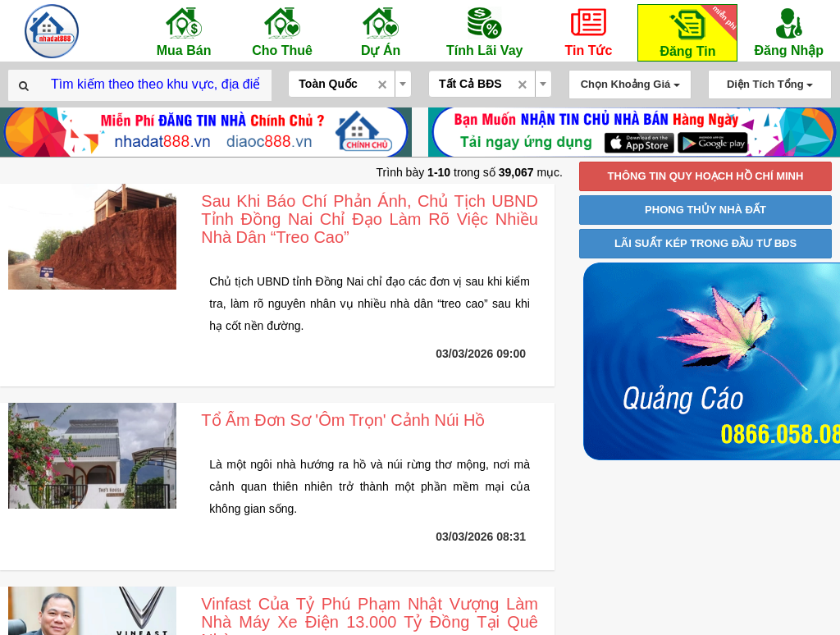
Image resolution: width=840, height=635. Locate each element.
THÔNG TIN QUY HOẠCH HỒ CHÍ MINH (706, 176)
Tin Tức (588, 31)
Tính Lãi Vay (484, 31)
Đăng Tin (696, 32)
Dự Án (381, 31)
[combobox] (350, 84)
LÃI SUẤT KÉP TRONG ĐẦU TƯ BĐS (705, 243)
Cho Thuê (282, 31)
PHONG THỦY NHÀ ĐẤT (705, 210)
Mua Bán (184, 31)
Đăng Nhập (789, 31)
